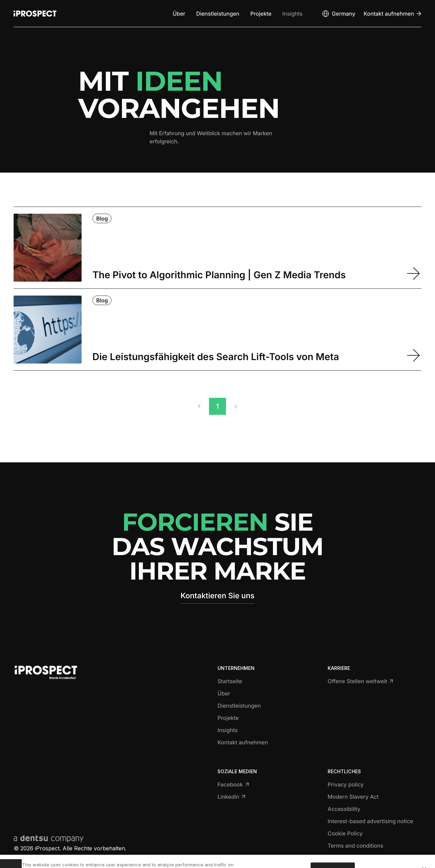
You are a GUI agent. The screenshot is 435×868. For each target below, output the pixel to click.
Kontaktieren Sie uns (217, 596)
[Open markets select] (338, 14)
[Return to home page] (35, 14)
